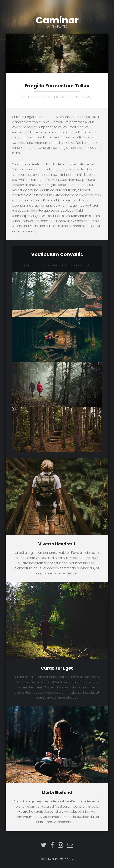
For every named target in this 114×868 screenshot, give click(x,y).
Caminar (57, 21)
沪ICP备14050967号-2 (60, 859)
